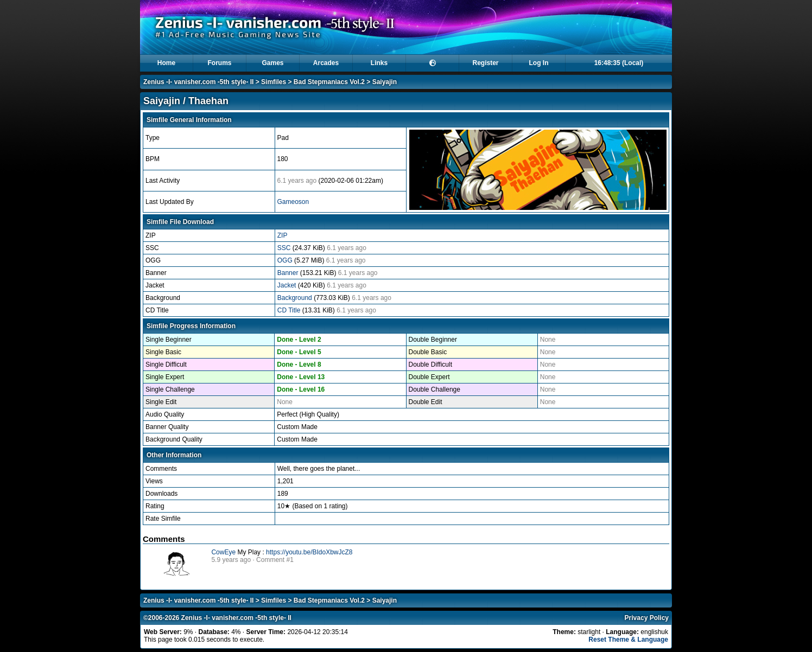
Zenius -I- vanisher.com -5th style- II (198, 82)
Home (166, 63)
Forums (219, 63)
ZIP (283, 235)
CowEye (223, 552)
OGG (286, 260)
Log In (539, 63)
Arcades (326, 63)
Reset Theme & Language (628, 640)
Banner (289, 273)
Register (485, 63)
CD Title (290, 310)
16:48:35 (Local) (619, 63)
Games (272, 63)
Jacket (288, 285)
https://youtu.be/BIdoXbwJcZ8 (309, 552)
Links (379, 63)
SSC (285, 248)
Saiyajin (385, 82)
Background (296, 298)
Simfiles (274, 82)
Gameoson (293, 202)
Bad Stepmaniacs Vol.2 (329, 82)
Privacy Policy (647, 618)
